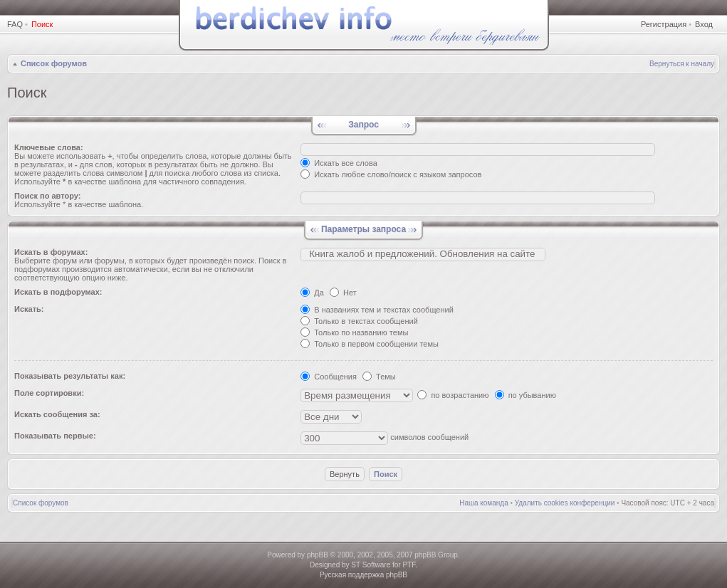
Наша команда (484, 503)
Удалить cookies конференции (565, 503)
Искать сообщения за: (57, 414)
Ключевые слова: (49, 147)
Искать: (29, 309)
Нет (343, 293)
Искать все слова (339, 163)
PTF (409, 565)
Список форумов (54, 63)
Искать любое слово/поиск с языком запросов (391, 174)
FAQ (15, 24)
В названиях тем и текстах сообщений (377, 310)
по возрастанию (453, 395)
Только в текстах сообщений (359, 321)
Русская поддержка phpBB (363, 575)
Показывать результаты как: (70, 376)
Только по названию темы (354, 332)
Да (312, 293)
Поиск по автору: (47, 196)
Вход (704, 24)
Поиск (42, 24)
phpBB (318, 555)
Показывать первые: (55, 436)
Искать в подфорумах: (58, 292)
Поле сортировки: (49, 393)
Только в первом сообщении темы (370, 344)
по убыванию (525, 395)
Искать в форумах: (51, 252)
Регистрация (664, 24)
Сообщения (329, 377)
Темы (379, 377)
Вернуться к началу (682, 64)
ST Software (371, 565)
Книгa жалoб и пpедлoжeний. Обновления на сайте (423, 254)
